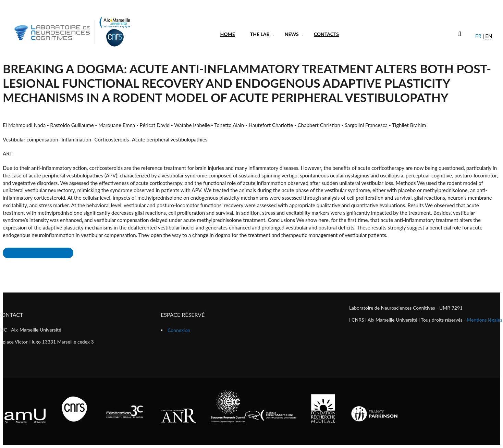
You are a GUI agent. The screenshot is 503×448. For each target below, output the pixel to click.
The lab (260, 34)
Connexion (179, 330)
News (292, 34)
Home (227, 34)
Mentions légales (484, 320)
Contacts (326, 34)
